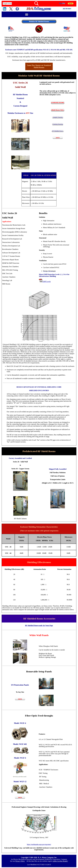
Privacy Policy (20, 861)
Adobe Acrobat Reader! (60, 861)
